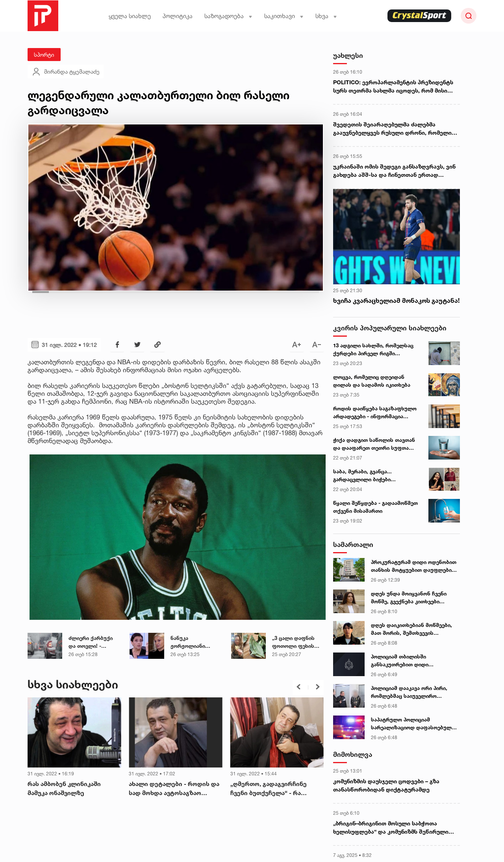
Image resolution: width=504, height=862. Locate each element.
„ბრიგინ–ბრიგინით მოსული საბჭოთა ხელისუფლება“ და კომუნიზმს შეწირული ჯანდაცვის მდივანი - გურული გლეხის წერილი (391, 828)
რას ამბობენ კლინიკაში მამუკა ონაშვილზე (64, 788)
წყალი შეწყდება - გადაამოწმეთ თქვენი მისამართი (375, 507)
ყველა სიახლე (130, 16)
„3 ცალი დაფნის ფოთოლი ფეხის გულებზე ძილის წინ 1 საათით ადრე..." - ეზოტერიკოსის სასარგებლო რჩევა (297, 642)
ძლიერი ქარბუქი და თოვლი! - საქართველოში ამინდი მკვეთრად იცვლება (92, 642)
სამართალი (353, 544)
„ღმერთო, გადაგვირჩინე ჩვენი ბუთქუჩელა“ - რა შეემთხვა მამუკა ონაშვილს (272, 789)
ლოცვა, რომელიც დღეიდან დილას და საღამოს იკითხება (372, 381)
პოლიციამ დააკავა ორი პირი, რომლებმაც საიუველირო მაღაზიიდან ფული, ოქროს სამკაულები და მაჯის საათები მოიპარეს (411, 692)
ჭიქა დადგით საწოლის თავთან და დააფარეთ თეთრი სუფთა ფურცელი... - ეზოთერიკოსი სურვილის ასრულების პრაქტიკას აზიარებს (374, 444)
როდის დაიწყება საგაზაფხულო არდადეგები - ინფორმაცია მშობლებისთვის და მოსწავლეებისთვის (375, 413)
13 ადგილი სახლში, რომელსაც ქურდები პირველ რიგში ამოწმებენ (373, 350)
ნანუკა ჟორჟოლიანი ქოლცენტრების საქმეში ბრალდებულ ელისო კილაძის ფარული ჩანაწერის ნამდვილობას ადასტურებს (196, 642)
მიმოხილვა (353, 754)
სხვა (326, 16)
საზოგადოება (228, 16)
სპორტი (44, 55)
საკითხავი (284, 16)
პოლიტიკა (178, 16)
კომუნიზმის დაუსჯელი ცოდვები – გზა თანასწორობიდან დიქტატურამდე (386, 785)
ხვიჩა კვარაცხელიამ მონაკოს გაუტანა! (396, 300)
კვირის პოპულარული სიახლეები (390, 328)
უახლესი (348, 55)
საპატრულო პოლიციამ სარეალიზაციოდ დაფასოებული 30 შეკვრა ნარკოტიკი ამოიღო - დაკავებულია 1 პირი (413, 724)
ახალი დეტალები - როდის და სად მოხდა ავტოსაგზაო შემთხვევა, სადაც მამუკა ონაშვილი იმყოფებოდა (174, 789)
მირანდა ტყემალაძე (66, 72)
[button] (298, 687)
